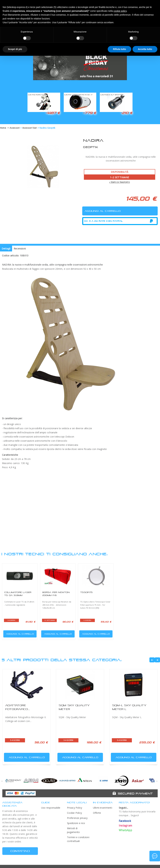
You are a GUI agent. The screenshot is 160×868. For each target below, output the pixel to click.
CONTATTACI (20, 851)
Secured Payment (135, 793)
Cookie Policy (74, 813)
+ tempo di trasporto (120, 182)
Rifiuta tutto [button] (120, 49)
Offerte (97, 813)
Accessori (15, 128)
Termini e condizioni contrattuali (78, 839)
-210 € (126, 113)
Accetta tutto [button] (145, 49)
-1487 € (53, 113)
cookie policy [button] (120, 11)
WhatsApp (125, 830)
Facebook (125, 821)
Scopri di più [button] (15, 49)
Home (3, 128)
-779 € (90, 113)
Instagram (125, 826)
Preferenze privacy (77, 818)
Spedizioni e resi (76, 823)
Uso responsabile (51, 808)
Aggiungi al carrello (19, 633)
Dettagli (6, 249)
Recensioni (20, 249)
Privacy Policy (75, 808)
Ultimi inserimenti (103, 808)
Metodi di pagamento (73, 830)
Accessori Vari (30, 128)
